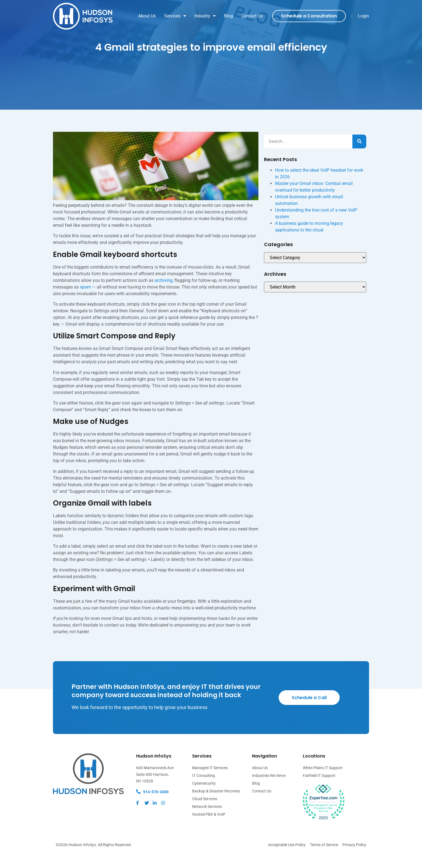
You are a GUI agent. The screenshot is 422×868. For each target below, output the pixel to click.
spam (85, 301)
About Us (147, 16)
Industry (205, 16)
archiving (163, 295)
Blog (228, 16)
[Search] (359, 156)
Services (175, 16)
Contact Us (252, 16)
